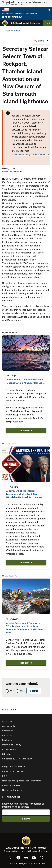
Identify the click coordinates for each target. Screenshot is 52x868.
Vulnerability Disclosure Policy (17, 759)
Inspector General (11, 785)
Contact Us (8, 731)
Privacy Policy (9, 749)
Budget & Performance (14, 767)
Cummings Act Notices (13, 771)
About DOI (7, 721)
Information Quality (12, 745)
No (22, 691)
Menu (48, 23)
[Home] (5, 23)
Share (41, 41)
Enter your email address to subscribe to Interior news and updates (23, 805)
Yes (12, 691)
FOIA (5, 776)
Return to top (9, 710)
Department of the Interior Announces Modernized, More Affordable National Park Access (24, 494)
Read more (26, 431)
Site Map (7, 754)
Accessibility (9, 726)
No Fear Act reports (12, 790)
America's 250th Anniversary (26, 13)
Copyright (7, 735)
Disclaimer (7, 740)
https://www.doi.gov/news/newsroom (31, 154)
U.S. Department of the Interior (26, 23)
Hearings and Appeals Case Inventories (22, 781)
